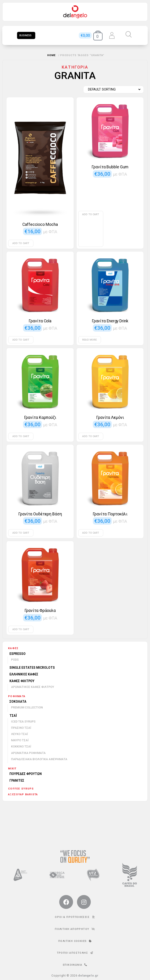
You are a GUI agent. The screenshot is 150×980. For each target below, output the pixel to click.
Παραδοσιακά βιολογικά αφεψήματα (39, 759)
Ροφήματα (17, 696)
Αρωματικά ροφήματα (28, 753)
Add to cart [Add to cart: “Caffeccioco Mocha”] (21, 243)
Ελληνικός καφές (24, 674)
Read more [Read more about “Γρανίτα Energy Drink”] (90, 340)
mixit (12, 768)
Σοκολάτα (18, 702)
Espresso (18, 654)
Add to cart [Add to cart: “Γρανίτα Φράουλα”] (21, 629)
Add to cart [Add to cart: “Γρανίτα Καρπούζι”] (21, 436)
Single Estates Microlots (32, 668)
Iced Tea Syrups (23, 721)
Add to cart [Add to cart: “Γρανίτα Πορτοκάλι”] (91, 533)
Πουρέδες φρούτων (26, 774)
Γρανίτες (17, 780)
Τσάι (13, 716)
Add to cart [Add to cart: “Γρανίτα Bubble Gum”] (91, 214)
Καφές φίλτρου (22, 681)
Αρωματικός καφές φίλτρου (33, 687)
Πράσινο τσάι (21, 728)
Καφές (13, 648)
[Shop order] (112, 90)
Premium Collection (27, 707)
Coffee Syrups (21, 789)
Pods (15, 660)
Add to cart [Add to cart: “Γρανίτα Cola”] (21, 340)
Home (51, 55)
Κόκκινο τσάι (21, 746)
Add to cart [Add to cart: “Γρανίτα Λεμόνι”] (91, 436)
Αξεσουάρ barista (23, 794)
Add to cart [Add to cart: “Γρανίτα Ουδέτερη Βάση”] (21, 533)
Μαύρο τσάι (20, 740)
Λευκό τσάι (19, 734)
